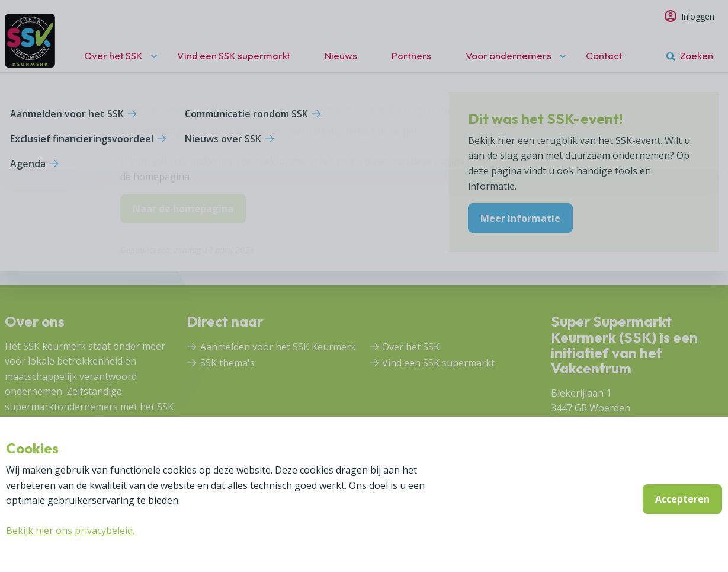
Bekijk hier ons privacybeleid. (70, 531)
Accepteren (682, 499)
